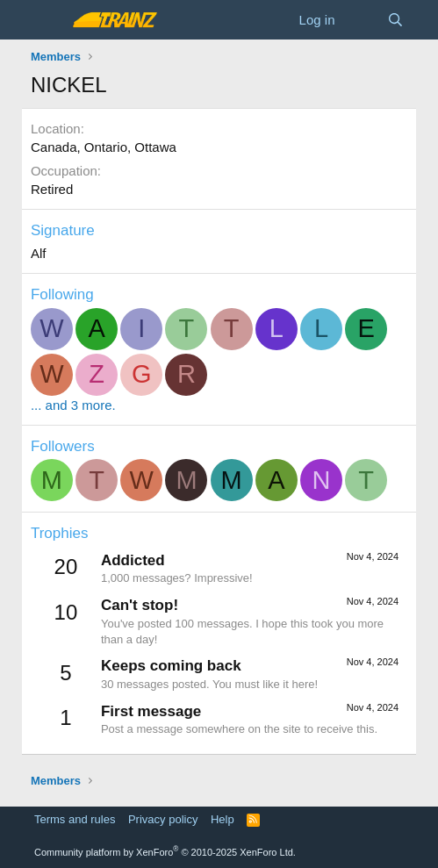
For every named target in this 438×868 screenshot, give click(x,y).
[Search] (395, 20)
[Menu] (46, 20)
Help (223, 819)
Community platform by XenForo (165, 852)
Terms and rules (75, 819)
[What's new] (360, 20)
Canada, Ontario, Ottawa (104, 147)
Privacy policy (163, 819)
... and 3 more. (73, 405)
